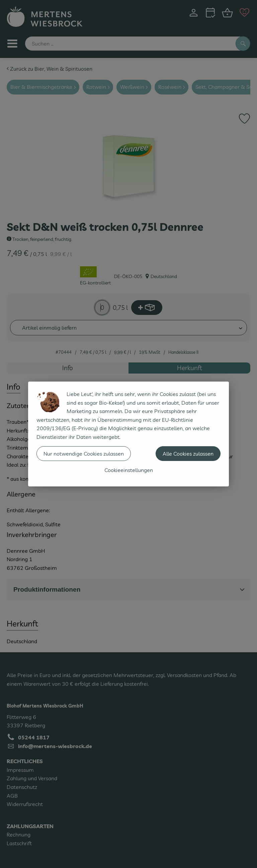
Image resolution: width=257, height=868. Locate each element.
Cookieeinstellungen (129, 470)
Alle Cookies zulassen (188, 454)
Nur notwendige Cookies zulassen (84, 454)
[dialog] (128, 434)
